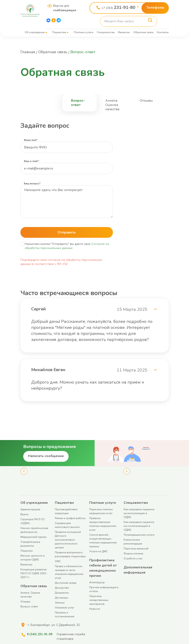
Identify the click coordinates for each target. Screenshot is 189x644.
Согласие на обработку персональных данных (67, 246)
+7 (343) (118, 7)
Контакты (163, 32)
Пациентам (59, 32)
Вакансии (124, 32)
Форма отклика (133, 554)
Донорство (62, 588)
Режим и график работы (70, 518)
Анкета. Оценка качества (112, 105)
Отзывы (146, 101)
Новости (95, 609)
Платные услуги (84, 32)
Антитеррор (97, 582)
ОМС (58, 561)
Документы (62, 593)
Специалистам (106, 32)
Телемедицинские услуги (139, 535)
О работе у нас (133, 558)
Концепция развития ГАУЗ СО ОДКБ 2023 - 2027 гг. (34, 573)
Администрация (30, 509)
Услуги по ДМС (98, 551)
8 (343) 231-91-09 (40, 634)
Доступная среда (66, 583)
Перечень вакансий (136, 549)
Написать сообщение (46, 456)
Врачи (24, 514)
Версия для (63, 8)
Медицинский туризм (33, 537)
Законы (60, 603)
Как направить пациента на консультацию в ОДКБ (139, 513)
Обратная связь (143, 32)
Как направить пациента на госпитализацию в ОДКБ (139, 526)
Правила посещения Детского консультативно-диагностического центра (68, 540)
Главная (28, 52)
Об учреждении (35, 32)
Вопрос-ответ (78, 103)
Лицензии (27, 551)
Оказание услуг (65, 608)
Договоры (61, 598)
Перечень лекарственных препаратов (99, 600)
